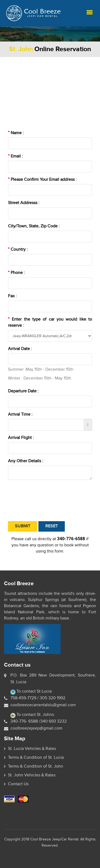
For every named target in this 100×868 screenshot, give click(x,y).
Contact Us (18, 784)
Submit (23, 526)
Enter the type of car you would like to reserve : (50, 322)
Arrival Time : (20, 414)
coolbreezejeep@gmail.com (36, 728)
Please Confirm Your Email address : (42, 179)
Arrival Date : (20, 349)
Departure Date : (23, 391)
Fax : (12, 296)
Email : (15, 156)
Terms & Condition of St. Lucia (36, 757)
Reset (52, 526)
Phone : (16, 273)
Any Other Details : (26, 461)
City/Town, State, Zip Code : (34, 226)
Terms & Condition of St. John (36, 766)
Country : (18, 249)
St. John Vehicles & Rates (32, 775)
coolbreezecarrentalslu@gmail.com (43, 705)
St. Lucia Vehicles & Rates (32, 749)
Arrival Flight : (21, 438)
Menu (90, 12)
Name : (16, 133)
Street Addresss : (24, 203)
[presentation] (49, 501)
